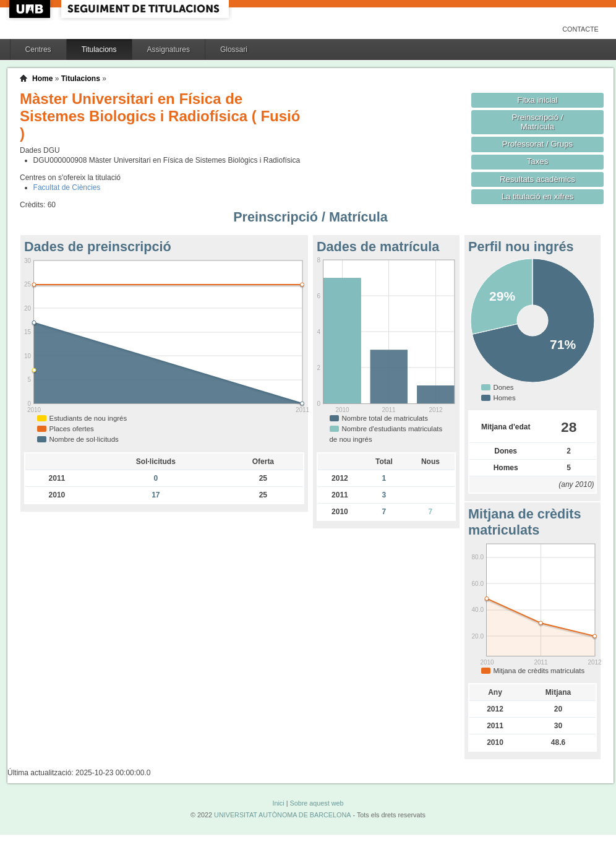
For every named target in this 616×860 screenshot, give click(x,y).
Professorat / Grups (537, 144)
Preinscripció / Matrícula (538, 122)
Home (42, 79)
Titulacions (99, 49)
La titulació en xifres (538, 196)
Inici (278, 803)
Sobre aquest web (316, 803)
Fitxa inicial (537, 100)
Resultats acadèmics (537, 179)
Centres (38, 49)
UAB (31, 9)
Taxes (538, 161)
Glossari (234, 49)
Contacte (580, 29)
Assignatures (169, 49)
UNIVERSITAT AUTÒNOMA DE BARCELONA (282, 815)
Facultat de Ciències (67, 187)
